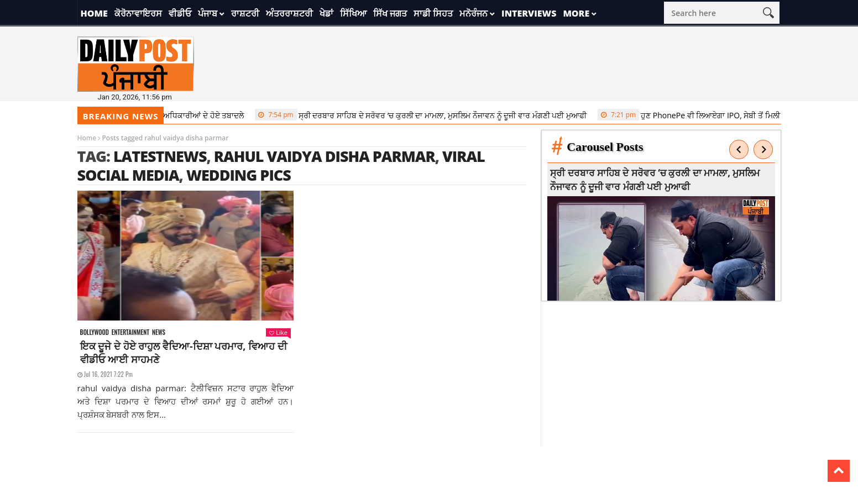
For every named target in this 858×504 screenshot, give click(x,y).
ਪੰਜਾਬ (208, 13)
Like (278, 332)
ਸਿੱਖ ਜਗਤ (390, 13)
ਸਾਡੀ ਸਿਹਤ (433, 13)
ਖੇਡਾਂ (326, 13)
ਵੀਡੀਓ (180, 13)
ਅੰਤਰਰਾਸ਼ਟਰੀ (289, 13)
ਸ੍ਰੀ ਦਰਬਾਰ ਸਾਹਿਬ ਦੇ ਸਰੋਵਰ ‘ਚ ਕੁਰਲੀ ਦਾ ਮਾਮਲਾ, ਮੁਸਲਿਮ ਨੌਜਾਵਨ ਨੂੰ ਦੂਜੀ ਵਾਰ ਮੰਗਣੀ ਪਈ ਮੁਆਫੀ (425, 115)
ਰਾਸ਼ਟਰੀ (245, 13)
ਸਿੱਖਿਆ (353, 13)
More (576, 13)
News (159, 332)
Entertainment (130, 332)
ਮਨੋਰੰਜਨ (474, 13)
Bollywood (95, 332)
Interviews (529, 13)
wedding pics (239, 175)
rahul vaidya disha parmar (325, 156)
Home (94, 13)
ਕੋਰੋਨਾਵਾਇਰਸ (138, 13)
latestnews (160, 156)
